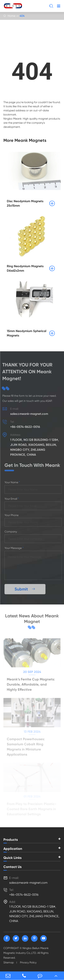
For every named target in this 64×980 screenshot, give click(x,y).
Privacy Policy (28, 962)
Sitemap (9, 962)
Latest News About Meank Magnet (32, 619)
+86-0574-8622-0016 (24, 427)
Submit (26, 589)
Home (11, 16)
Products (11, 840)
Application (13, 849)
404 (22, 16)
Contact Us (12, 867)
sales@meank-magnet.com (28, 414)
